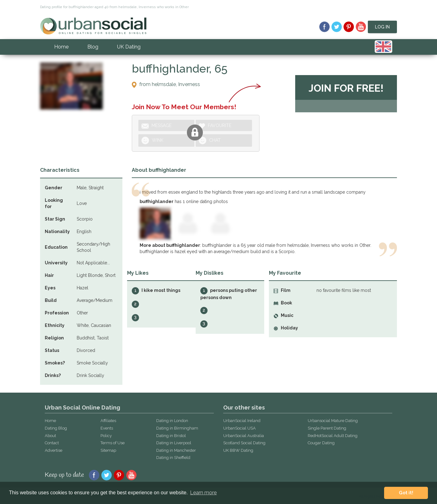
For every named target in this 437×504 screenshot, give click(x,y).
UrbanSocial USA (239, 428)
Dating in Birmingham (177, 428)
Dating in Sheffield (173, 458)
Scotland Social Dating (244, 443)
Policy (106, 436)
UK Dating (129, 47)
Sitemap (108, 450)
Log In (382, 27)
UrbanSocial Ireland (242, 421)
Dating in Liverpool (174, 443)
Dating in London (172, 421)
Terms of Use (113, 443)
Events (107, 428)
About (50, 436)
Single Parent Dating (327, 428)
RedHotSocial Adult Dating (333, 436)
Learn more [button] (203, 493)
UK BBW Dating (238, 450)
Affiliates (108, 421)
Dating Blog (56, 428)
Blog (93, 47)
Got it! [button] (406, 493)
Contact (52, 443)
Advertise (54, 450)
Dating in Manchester (176, 450)
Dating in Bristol (171, 436)
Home (61, 47)
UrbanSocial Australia (244, 436)
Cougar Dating (321, 443)
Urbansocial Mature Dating (333, 421)
